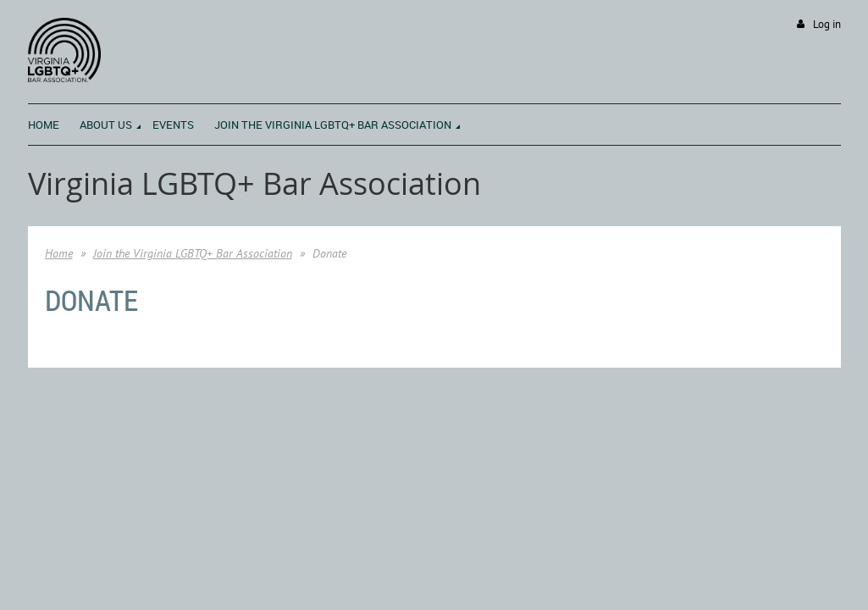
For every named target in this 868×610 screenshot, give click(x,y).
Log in (827, 24)
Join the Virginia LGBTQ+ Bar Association (193, 253)
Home (59, 253)
